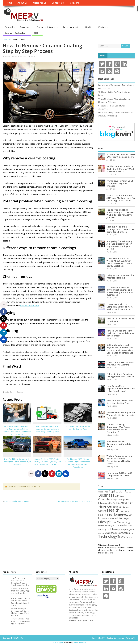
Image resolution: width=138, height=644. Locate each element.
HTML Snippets (58, 642)
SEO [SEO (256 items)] (110, 529)
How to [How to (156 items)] (127, 515)
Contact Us (58, 3)
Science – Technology (16, 33)
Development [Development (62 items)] (123, 499)
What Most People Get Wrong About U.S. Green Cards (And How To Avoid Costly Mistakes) (119, 262)
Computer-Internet (46, 27)
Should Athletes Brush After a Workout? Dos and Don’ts (121, 156)
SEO (36, 33)
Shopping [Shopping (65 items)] (125, 529)
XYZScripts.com (80, 642)
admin (7, 56)
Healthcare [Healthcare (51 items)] (124, 511)
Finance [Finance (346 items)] (105, 506)
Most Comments (106, 79)
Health (89, 27)
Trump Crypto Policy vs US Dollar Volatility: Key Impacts (120, 183)
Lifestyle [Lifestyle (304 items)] (105, 522)
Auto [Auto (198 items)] (128, 491)
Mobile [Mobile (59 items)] (101, 526)
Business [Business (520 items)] (106, 495)
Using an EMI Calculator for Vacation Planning (120, 276)
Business (25, 27)
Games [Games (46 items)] (126, 507)
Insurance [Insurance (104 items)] (104, 518)
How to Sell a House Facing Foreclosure (120, 320)
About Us (23, 3)
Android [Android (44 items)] (101, 492)
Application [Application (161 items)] (116, 491)
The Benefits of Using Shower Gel (17, 501)
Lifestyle (101, 27)
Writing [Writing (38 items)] (129, 537)
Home (9, 3)
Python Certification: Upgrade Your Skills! (74, 501)
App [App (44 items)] (107, 492)
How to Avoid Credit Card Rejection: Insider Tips (120, 402)
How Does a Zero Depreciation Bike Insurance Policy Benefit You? (121, 388)
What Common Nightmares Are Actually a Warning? (120, 363)
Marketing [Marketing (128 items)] (123, 522)
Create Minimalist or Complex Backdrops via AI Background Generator (120, 307)
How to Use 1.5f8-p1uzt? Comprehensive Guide (119, 474)
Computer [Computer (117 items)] (105, 499)
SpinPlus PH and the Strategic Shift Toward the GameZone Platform (120, 229)
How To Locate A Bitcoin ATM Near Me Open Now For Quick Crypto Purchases (121, 198)
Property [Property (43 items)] (116, 526)
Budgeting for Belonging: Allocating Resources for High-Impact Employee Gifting (119, 245)
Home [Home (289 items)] (117, 514)
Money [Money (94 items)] (109, 526)
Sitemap (121, 638)
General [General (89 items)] (102, 511)
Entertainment (71, 27)
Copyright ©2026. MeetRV (13, 638)
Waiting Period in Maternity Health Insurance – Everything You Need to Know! (120, 460)
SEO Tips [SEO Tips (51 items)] (117, 529)
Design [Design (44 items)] (114, 499)
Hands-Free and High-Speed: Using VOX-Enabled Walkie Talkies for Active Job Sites (120, 214)
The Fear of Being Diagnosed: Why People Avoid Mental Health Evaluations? (119, 428)
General (9, 27)
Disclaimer (75, 3)
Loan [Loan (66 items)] (114, 522)
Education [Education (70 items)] (103, 503)
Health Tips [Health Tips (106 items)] (105, 515)
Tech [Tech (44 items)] (131, 533)
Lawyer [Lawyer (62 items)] (126, 518)
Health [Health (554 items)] (113, 510)
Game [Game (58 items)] (120, 507)
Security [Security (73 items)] (102, 529)
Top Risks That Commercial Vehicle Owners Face (78, 428)
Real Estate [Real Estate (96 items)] (126, 526)
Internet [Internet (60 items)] (113, 518)
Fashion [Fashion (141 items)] (128, 503)
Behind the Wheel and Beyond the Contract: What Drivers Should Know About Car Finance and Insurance (17, 430)
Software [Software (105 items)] (123, 533)
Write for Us (40, 3)
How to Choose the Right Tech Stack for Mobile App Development (120, 333)
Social (103, 56)
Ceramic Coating (16, 392)
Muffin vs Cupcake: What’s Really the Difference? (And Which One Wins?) (120, 169)
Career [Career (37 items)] (122, 496)
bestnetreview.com (29, 306)
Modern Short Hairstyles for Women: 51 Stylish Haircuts (121, 414)
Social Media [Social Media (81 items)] (111, 533)
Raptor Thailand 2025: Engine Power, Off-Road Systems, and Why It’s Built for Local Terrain (47, 462)
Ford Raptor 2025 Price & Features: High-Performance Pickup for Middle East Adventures (78, 463)
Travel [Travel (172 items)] (122, 536)
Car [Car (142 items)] (117, 496)
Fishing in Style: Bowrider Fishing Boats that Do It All (120, 375)
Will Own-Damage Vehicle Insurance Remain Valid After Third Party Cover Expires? (47, 429)
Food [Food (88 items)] (114, 507)
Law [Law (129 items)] (120, 518)
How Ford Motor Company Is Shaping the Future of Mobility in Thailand (17, 462)
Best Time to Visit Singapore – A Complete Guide (119, 444)
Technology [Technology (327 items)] (108, 536)
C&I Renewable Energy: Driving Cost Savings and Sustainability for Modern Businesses (120, 291)
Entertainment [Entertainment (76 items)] (115, 503)
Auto (33, 56)
